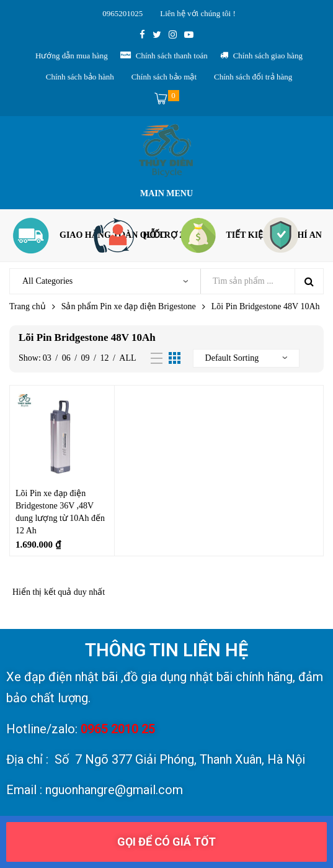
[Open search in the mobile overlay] (166, 281)
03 (47, 358)
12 (104, 358)
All (127, 358)
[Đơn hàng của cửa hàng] (246, 358)
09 (86, 358)
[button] (166, 842)
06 (66, 358)
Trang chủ (28, 306)
